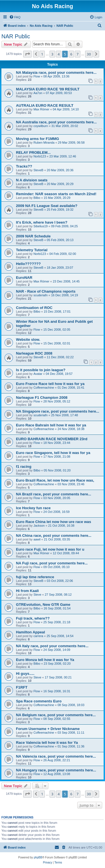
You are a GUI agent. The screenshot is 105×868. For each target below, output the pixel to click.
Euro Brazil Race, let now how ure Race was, (55, 480)
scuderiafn (40, 295)
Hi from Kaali (27, 591)
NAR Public (16, 36)
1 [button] (42, 54)
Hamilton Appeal (31, 632)
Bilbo (37, 198)
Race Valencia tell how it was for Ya (47, 743)
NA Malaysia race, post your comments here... (56, 73)
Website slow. (28, 340)
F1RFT (22, 687)
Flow (37, 76)
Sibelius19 (40, 226)
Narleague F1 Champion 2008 (42, 398)
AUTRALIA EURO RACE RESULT (45, 105)
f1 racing (24, 467)
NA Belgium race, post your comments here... (56, 715)
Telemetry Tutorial (32, 250)
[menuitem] (15, 17)
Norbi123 (40, 156)
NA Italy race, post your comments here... (52, 646)
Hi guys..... (25, 674)
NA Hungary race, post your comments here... (56, 770)
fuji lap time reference (35, 577)
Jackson (39, 526)
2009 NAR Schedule (33, 236)
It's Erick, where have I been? (42, 222)
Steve (37, 595)
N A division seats (32, 180)
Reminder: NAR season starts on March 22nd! (56, 194)
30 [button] (89, 54)
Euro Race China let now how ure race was (53, 522)
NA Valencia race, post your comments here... (56, 756)
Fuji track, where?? (33, 618)
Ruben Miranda (44, 143)
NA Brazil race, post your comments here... (53, 494)
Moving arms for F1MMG (38, 139)
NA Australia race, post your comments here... (56, 122)
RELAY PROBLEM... (33, 153)
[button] (27, 54)
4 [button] (59, 54)
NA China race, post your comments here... (54, 536)
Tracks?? (24, 166)
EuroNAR (24, 278)
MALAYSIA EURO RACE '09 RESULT (48, 89)
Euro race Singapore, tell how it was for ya (53, 453)
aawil (37, 539)
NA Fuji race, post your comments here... (52, 563)
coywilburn (41, 126)
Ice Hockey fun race (33, 508)
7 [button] (77, 54)
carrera (38, 636)
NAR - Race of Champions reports (46, 291)
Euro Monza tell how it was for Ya (45, 660)
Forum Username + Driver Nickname (48, 729)
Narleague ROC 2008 (34, 353)
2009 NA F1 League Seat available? (47, 206)
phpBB (38, 857)
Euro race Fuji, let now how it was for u (50, 549)
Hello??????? (28, 264)
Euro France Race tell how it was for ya (50, 384)
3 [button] (52, 54)
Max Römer (41, 109)
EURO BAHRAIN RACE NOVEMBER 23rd (52, 439)
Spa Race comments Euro (39, 701)
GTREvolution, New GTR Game (43, 605)
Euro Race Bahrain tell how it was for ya (51, 425)
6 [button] (71, 54)
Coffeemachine (44, 388)
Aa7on (38, 93)
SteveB (38, 170)
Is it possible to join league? (41, 370)
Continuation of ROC (34, 308)
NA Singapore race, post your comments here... (58, 411)
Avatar (38, 374)
